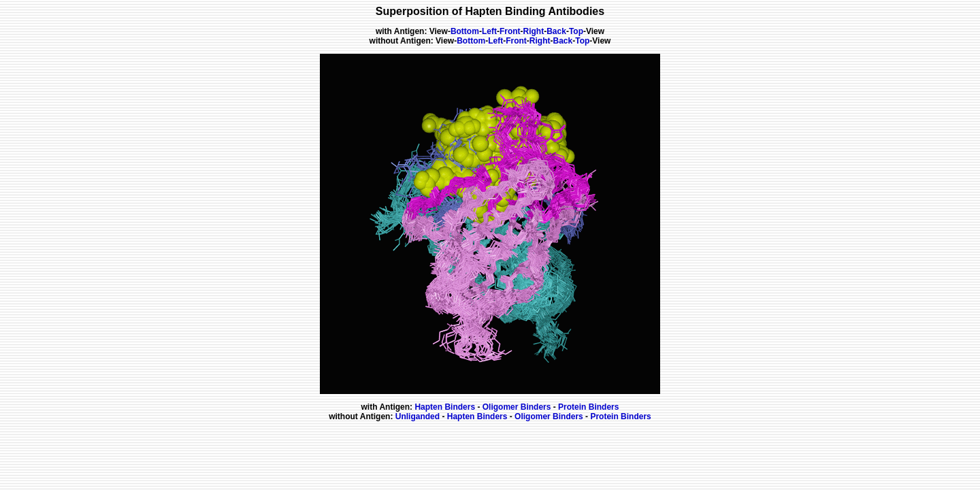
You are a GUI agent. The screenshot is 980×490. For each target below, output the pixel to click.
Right (534, 31)
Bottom (465, 31)
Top (576, 31)
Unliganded (419, 416)
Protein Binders (588, 407)
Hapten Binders (446, 407)
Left (489, 31)
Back (556, 31)
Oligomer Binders (516, 407)
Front (510, 31)
